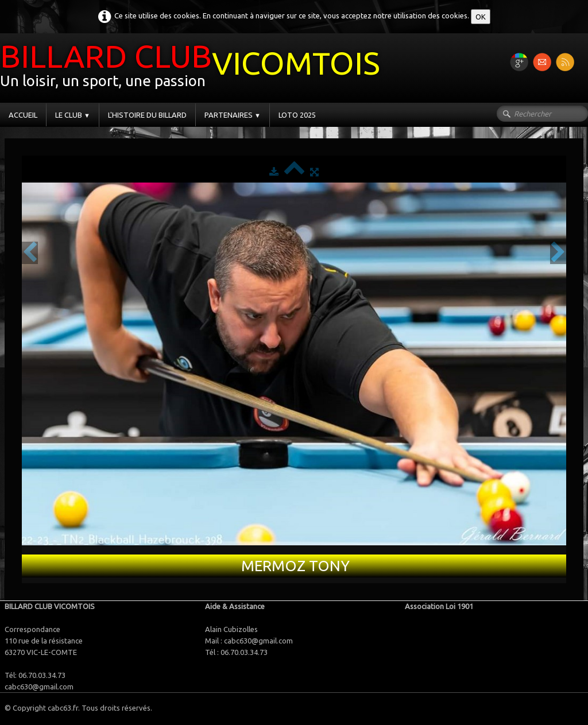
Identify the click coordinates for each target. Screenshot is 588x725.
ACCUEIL (23, 115)
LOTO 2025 (297, 115)
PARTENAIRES (233, 115)
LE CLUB (73, 115)
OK (481, 17)
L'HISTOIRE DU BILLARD (147, 115)
